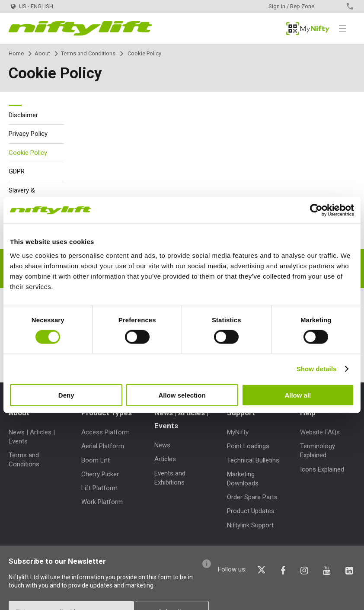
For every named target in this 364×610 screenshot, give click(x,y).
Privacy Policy (28, 134)
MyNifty (308, 29)
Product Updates (251, 511)
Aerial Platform (103, 446)
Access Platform (105, 432)
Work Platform (102, 502)
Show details (317, 369)
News (162, 445)
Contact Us (335, 6)
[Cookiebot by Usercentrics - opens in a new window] (316, 210)
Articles (165, 459)
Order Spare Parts (252, 497)
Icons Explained (322, 469)
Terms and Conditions (88, 53)
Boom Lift (96, 460)
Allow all (298, 395)
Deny (66, 395)
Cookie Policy (28, 153)
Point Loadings (248, 446)
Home (16, 53)
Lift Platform (99, 488)
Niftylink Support (250, 525)
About (42, 53)
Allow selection (182, 395)
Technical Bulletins (253, 460)
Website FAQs (320, 432)
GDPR (17, 171)
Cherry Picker (100, 474)
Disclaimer (23, 115)
